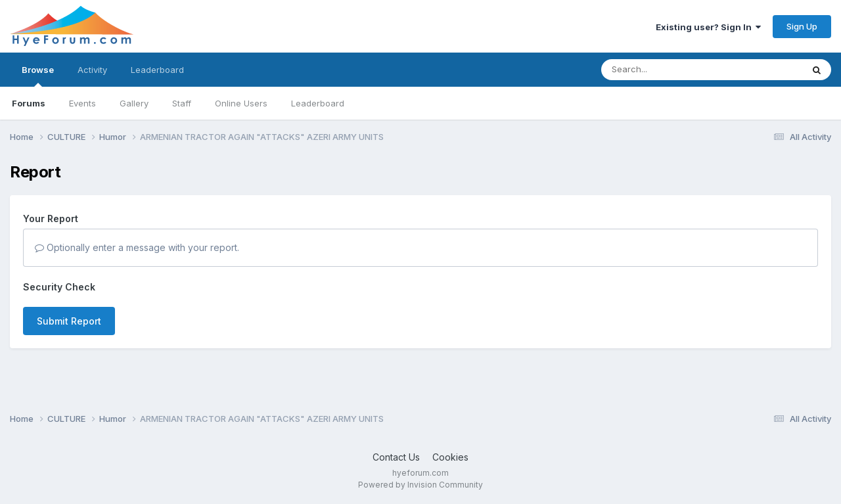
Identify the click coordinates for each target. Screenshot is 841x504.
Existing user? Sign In (708, 27)
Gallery (134, 103)
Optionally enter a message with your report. (137, 247)
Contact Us (396, 457)
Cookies (450, 457)
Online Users (241, 103)
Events (82, 103)
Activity (92, 70)
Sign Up (802, 26)
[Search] (666, 70)
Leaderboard (318, 103)
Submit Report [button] (69, 321)
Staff (182, 103)
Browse (38, 76)
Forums (29, 103)
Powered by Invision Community (420, 485)
